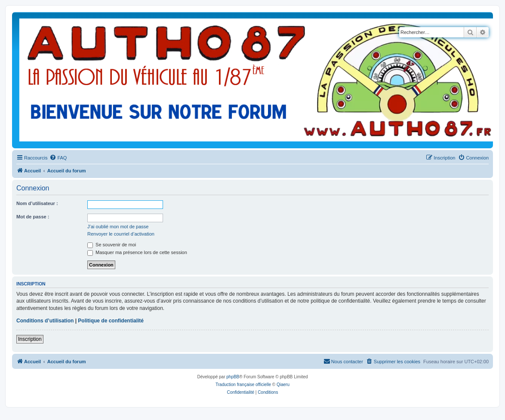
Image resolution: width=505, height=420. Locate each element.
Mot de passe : (33, 217)
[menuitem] (58, 158)
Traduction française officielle (243, 385)
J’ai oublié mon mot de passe (118, 227)
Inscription (30, 339)
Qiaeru (283, 385)
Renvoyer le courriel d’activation (121, 234)
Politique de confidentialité (111, 321)
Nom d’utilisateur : (37, 203)
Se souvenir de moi (112, 245)
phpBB (233, 377)
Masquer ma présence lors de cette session (137, 252)
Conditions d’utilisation (45, 321)
